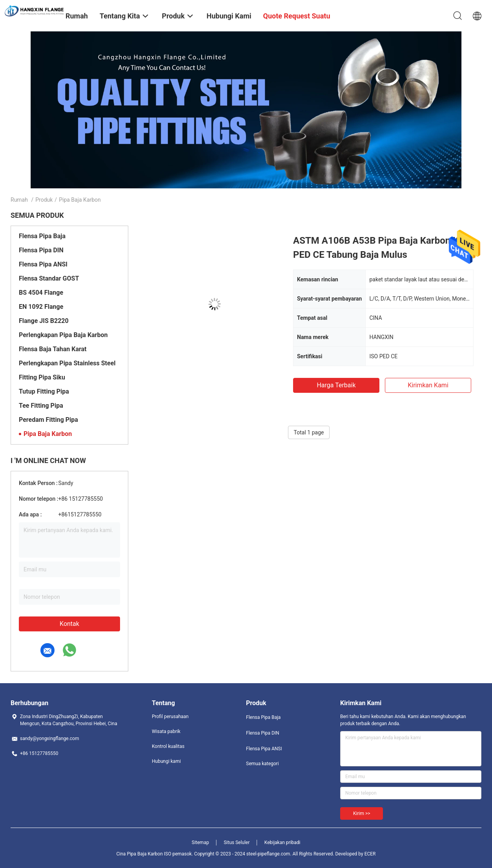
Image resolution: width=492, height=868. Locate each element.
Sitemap (200, 842)
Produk (44, 200)
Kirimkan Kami (428, 385)
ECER (370, 854)
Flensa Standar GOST (49, 278)
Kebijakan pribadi (282, 842)
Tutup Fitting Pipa (44, 391)
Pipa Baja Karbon (48, 434)
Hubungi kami (166, 761)
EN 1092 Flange (41, 307)
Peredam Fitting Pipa (48, 420)
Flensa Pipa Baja (42, 236)
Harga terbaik (336, 385)
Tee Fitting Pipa (41, 406)
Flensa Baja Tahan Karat (53, 349)
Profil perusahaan (170, 717)
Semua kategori (262, 764)
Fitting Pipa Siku (42, 377)
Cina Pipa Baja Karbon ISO (144, 854)
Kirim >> (362, 813)
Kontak (69, 624)
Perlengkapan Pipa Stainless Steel (67, 363)
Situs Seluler (237, 842)
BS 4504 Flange (41, 293)
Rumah (19, 200)
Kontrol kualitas (168, 746)
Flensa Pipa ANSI (43, 264)
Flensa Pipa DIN (41, 250)
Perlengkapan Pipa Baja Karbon (63, 335)
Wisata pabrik (166, 731)
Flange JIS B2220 (44, 321)
